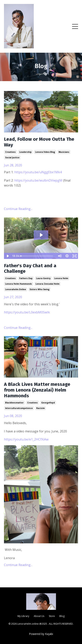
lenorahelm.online (16, 289)
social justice (12, 157)
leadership (25, 152)
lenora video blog (45, 152)
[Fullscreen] (74, 256)
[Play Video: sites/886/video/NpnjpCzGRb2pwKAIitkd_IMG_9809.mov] (41, 235)
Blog (62, 616)
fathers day (26, 278)
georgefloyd (48, 403)
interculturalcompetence (19, 408)
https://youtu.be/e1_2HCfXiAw (26, 439)
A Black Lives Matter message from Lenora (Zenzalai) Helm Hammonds (37, 390)
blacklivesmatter (14, 403)
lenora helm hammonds (19, 284)
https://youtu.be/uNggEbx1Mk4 (38, 172)
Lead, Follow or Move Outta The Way (39, 142)
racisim (41, 408)
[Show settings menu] (67, 256)
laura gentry (43, 278)
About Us (39, 616)
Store (52, 616)
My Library (23, 616)
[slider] (37, 256)
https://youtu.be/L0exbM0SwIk (27, 312)
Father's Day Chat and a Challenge (30, 269)
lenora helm (61, 278)
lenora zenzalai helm (47, 284)
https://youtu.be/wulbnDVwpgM (38, 180)
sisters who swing (40, 289)
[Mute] (59, 256)
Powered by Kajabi (41, 634)
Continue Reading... (18, 209)
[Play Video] (8, 256)
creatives (10, 152)
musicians (64, 152)
